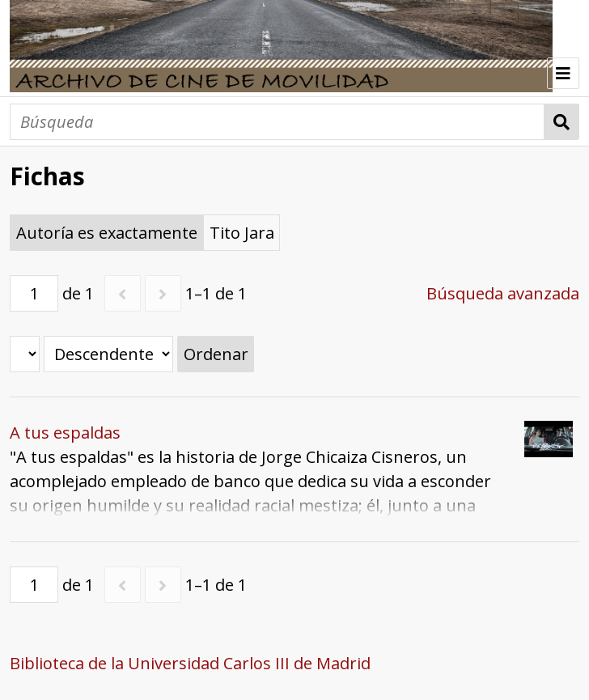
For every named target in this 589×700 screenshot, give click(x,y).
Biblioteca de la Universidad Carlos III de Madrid (190, 663)
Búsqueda (562, 122)
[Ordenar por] (25, 354)
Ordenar (216, 354)
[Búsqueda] (277, 122)
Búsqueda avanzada (503, 293)
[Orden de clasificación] (108, 354)
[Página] (34, 293)
